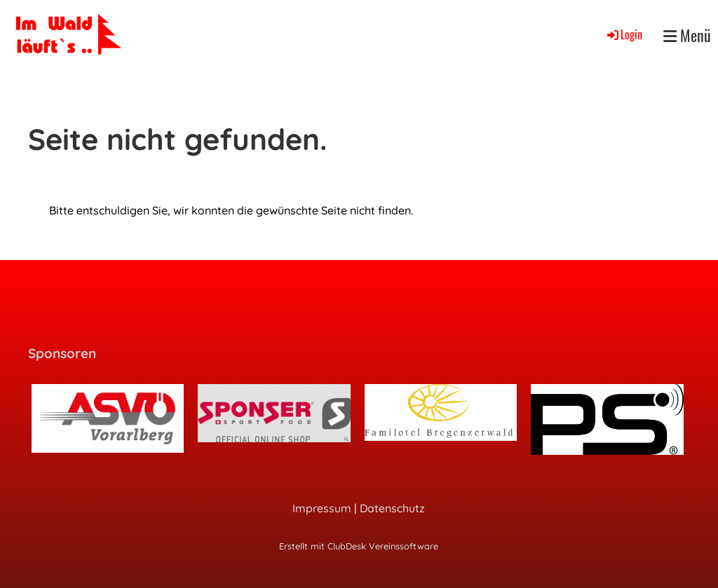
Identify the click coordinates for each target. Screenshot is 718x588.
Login (624, 34)
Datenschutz (392, 508)
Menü (687, 35)
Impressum (322, 508)
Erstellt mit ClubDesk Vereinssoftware (359, 546)
